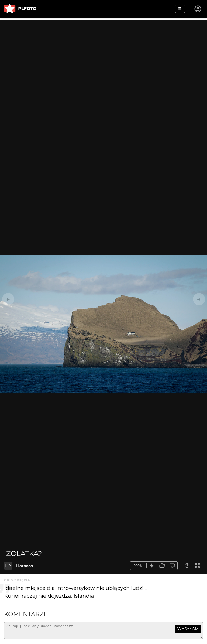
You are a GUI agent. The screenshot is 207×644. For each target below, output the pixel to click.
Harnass (25, 566)
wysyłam (188, 629)
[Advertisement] (103, 58)
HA (8, 566)
